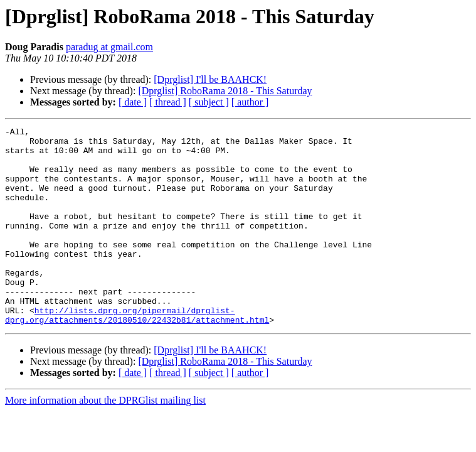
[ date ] (133, 102)
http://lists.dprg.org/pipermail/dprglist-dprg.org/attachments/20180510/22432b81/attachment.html (137, 353)
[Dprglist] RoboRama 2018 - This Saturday (225, 91)
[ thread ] (168, 102)
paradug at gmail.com (109, 47)
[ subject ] (209, 102)
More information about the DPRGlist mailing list (105, 440)
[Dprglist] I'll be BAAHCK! (210, 79)
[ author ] (250, 102)
